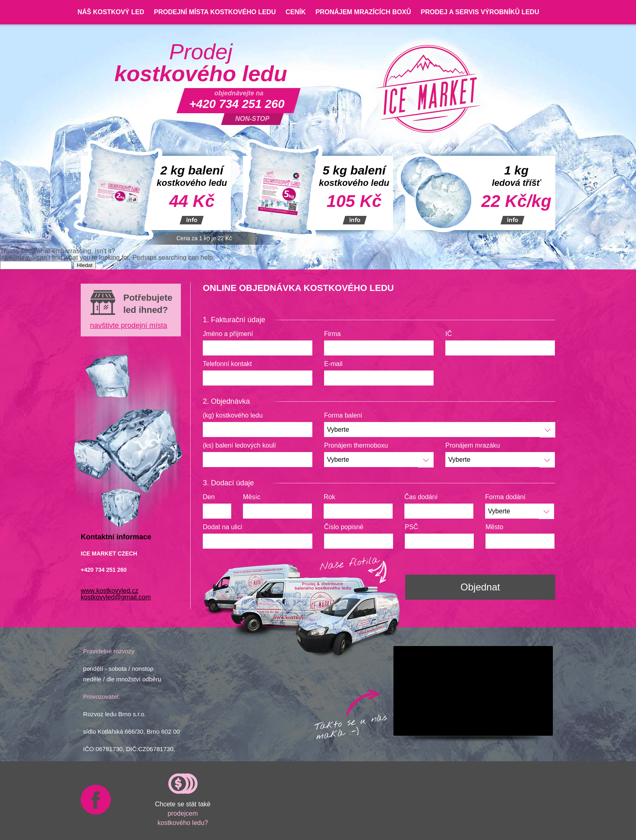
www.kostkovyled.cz (110, 591)
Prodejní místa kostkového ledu (215, 12)
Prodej (201, 63)
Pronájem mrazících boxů (363, 12)
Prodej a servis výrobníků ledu (480, 12)
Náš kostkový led (111, 12)
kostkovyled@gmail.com (116, 597)
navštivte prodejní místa (129, 325)
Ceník (296, 12)
